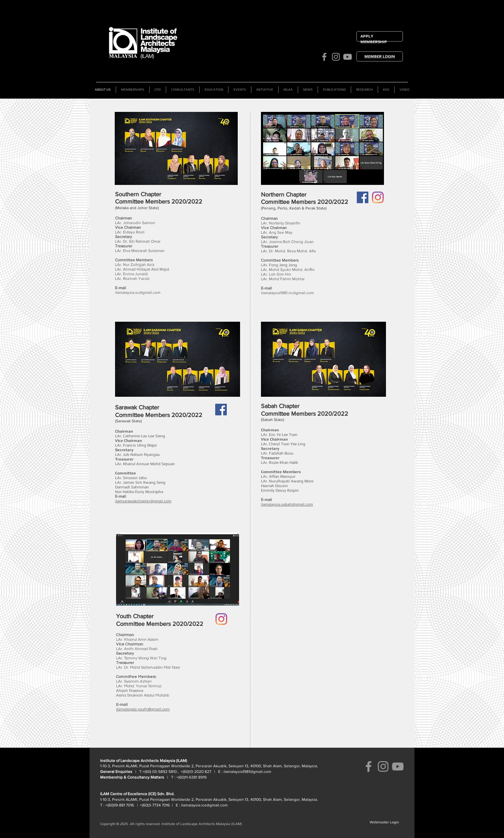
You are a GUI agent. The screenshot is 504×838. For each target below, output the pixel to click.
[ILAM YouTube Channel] (347, 57)
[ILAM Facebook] (324, 57)
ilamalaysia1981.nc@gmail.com (287, 293)
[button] (183, 90)
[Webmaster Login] (384, 822)
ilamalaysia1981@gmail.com (247, 772)
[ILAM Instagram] (336, 57)
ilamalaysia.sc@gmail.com (138, 293)
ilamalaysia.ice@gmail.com (204, 805)
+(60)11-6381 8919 (191, 777)
